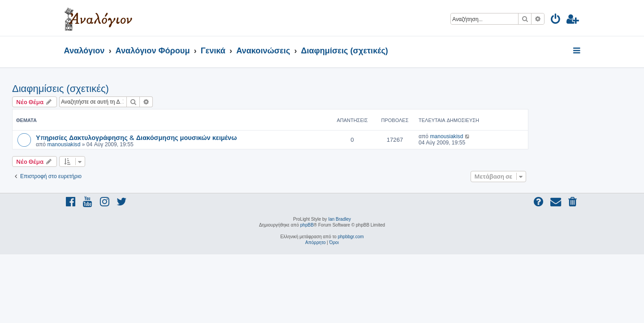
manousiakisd (116, 144)
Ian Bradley (339, 219)
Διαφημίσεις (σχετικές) (112, 89)
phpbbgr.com (351, 237)
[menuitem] (556, 20)
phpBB (307, 225)
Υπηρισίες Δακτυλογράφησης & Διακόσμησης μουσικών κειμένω (188, 137)
